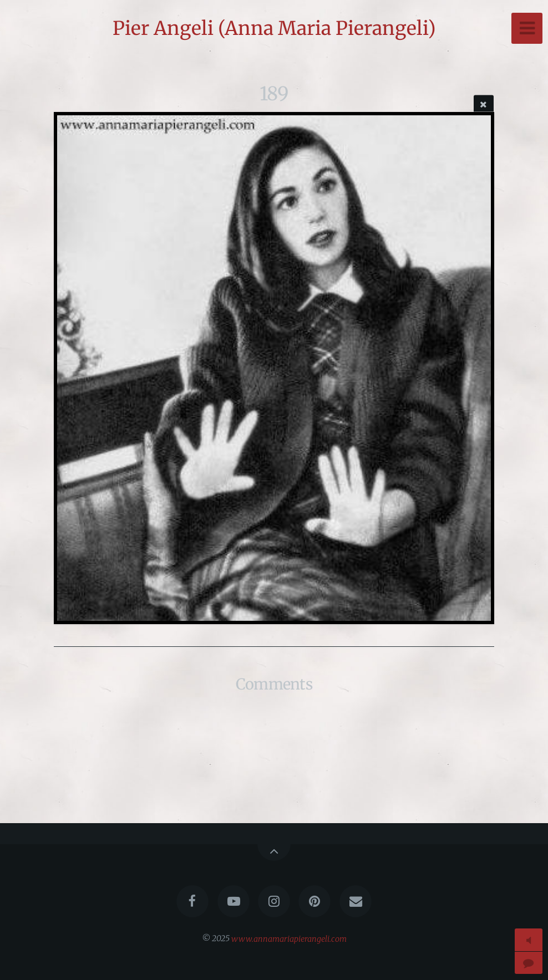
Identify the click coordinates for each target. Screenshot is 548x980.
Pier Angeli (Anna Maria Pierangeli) (274, 28)
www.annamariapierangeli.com (289, 938)
